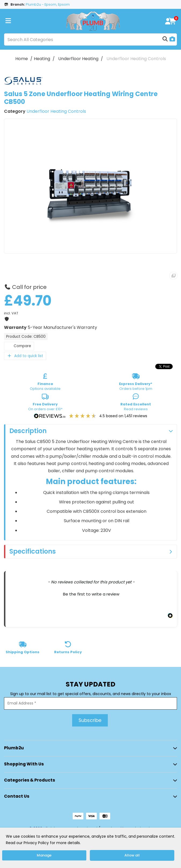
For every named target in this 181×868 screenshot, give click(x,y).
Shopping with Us (24, 764)
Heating (42, 59)
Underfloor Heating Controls (136, 59)
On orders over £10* (45, 403)
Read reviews (136, 403)
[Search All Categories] (90, 39)
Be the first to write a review (91, 594)
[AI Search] (172, 40)
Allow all (132, 855)
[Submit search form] (165, 39)
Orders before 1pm (136, 383)
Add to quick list (25, 356)
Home (22, 59)
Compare (19, 346)
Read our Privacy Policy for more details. (43, 843)
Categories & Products (29, 780)
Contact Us (17, 796)
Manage (44, 855)
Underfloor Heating (78, 59)
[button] (91, 593)
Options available (45, 383)
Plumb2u (14, 748)
